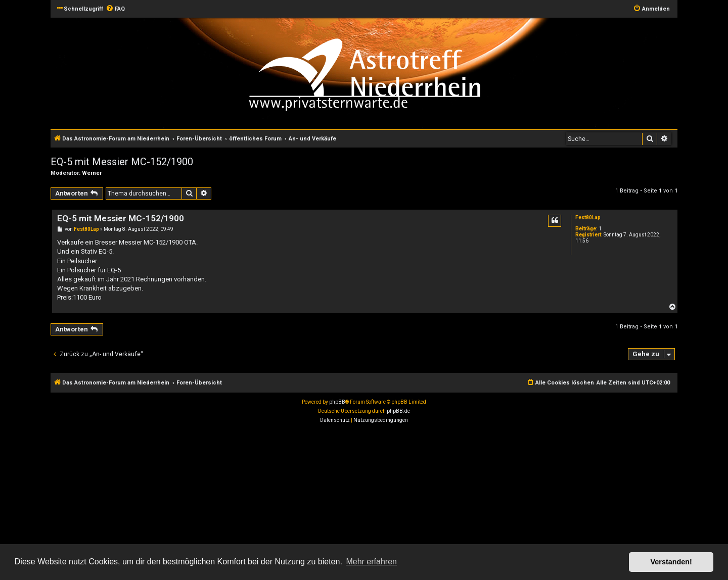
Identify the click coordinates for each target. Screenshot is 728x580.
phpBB (337, 402)
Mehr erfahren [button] (371, 562)
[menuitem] (115, 9)
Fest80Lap (588, 217)
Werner (92, 173)
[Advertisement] (303, 503)
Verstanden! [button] (671, 562)
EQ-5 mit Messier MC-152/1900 (122, 162)
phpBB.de (398, 411)
